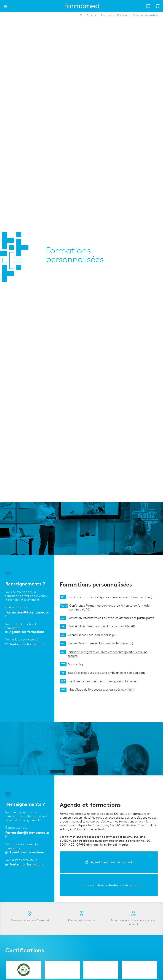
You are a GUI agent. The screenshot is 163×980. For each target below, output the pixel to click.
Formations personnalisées (96, 585)
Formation (92, 15)
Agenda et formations (90, 806)
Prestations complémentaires (115, 15)
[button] (6, 6)
